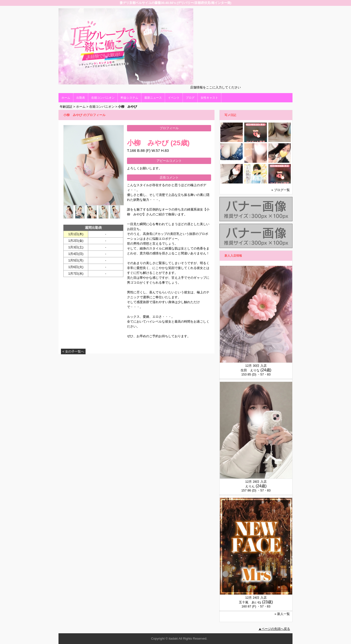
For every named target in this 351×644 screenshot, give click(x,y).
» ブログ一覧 (281, 190)
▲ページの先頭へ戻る (274, 629)
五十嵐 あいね (250, 602)
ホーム (66, 98)
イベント (174, 98)
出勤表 (81, 98)
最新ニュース (153, 98)
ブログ (190, 98)
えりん (250, 486)
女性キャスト (209, 98)
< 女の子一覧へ (73, 351)
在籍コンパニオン (103, 98)
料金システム (129, 98)
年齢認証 (66, 107)
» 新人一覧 (282, 614)
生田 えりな (250, 370)
